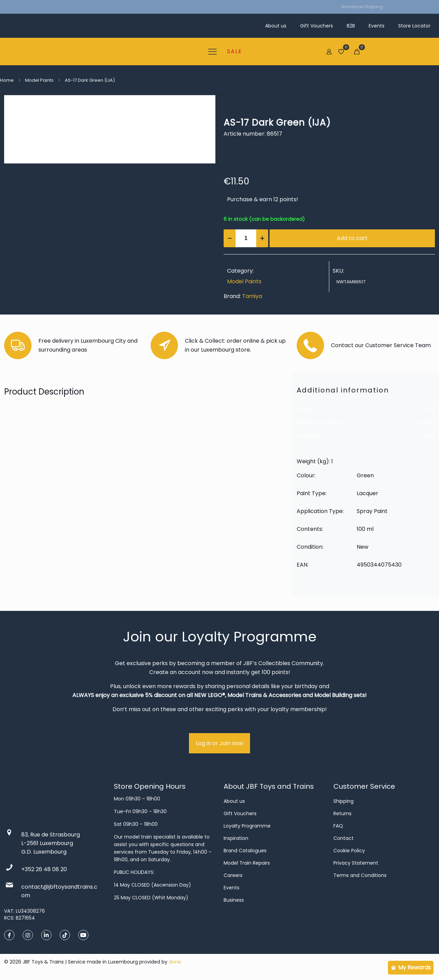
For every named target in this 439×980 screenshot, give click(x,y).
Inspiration (236, 838)
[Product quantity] (246, 238)
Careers (233, 875)
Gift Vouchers (240, 813)
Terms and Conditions (360, 875)
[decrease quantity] (230, 238)
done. (175, 962)
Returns (342, 813)
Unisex (426, 423)
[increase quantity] (262, 238)
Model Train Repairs (247, 863)
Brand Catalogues (245, 851)
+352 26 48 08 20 (44, 869)
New (429, 436)
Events (232, 888)
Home (7, 80)
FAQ (338, 826)
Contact (343, 838)
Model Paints (39, 80)
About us (234, 801)
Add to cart (352, 238)
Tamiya (252, 296)
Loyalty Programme (247, 826)
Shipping (343, 801)
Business (234, 900)
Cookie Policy (349, 851)
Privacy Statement (356, 863)
